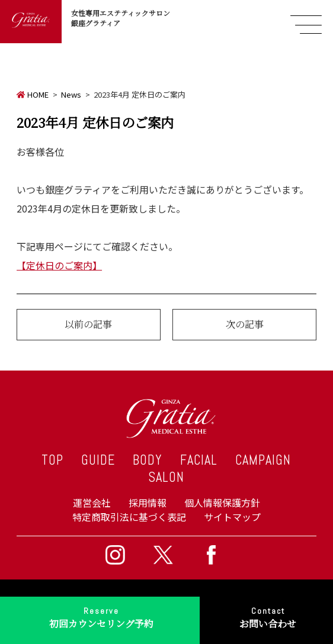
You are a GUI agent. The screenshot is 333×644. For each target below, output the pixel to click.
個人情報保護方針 (222, 503)
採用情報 (148, 503)
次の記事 (245, 324)
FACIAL (199, 460)
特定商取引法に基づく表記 (129, 517)
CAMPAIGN (263, 460)
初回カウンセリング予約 (101, 616)
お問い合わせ (268, 616)
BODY (148, 460)
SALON (166, 477)
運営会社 (92, 503)
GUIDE (98, 460)
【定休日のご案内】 (59, 265)
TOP (52, 460)
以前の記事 (88, 324)
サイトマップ (232, 517)
